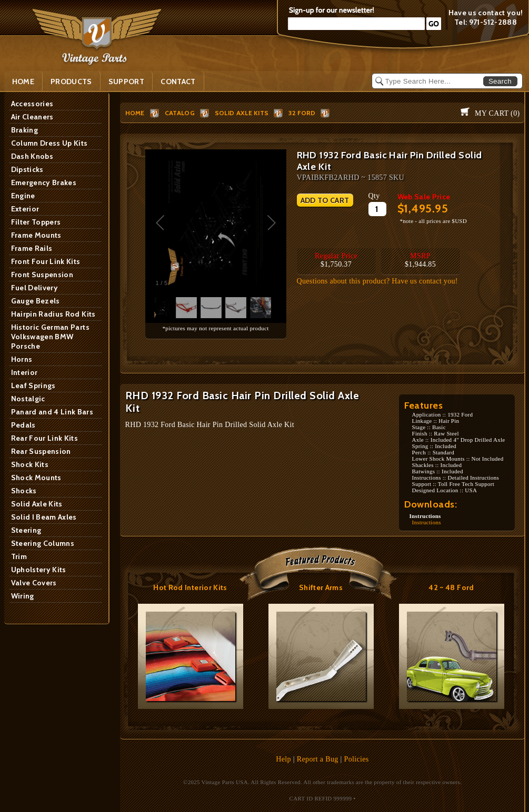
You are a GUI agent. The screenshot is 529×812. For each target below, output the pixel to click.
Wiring (23, 596)
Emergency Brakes (44, 182)
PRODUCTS (71, 82)
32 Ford (302, 113)
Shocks (24, 491)
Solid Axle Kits (37, 504)
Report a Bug (318, 759)
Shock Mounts (36, 478)
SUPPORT (126, 82)
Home (23, 82)
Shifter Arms (321, 587)
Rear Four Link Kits (45, 438)
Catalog (180, 113)
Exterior (25, 209)
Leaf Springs (33, 385)
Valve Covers (34, 583)
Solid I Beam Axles (44, 517)
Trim (19, 556)
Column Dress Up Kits (49, 143)
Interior (24, 372)
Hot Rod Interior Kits (190, 587)
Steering (26, 530)
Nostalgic (28, 399)
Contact (178, 82)
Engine (23, 196)
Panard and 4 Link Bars (52, 412)
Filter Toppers (36, 222)
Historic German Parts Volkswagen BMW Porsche (50, 337)
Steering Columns (43, 543)
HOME (135, 113)
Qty (374, 196)
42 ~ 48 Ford (451, 587)
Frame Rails (32, 248)
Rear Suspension (41, 451)
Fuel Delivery (35, 288)
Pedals (23, 425)
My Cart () (497, 113)
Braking (24, 130)
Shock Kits (30, 464)
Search (500, 81)
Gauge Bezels (36, 301)
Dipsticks (27, 169)
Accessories (32, 104)
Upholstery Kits (39, 570)
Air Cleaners (32, 117)
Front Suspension (42, 275)
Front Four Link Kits (46, 261)
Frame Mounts (36, 235)
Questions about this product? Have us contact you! (377, 281)
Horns (22, 359)
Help (283, 759)
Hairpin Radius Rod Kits (53, 314)
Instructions (427, 522)
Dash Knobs (32, 156)
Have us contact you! (486, 13)
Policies (357, 759)
